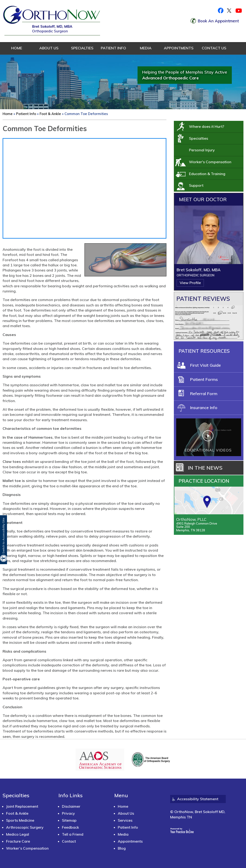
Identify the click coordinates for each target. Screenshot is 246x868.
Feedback (70, 827)
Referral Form (204, 394)
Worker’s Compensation (27, 848)
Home (17, 48)
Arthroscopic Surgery (25, 827)
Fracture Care (18, 841)
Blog (122, 848)
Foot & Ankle (50, 114)
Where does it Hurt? (207, 126)
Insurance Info (204, 408)
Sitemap (69, 820)
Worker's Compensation (210, 162)
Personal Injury (202, 150)
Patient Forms (204, 379)
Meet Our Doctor (203, 199)
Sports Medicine (20, 820)
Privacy (68, 813)
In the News (205, 468)
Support (196, 185)
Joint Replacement (22, 806)
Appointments (178, 48)
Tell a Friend (73, 834)
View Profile (190, 283)
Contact (69, 841)
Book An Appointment (218, 21)
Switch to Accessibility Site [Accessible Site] (3, 536)
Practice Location (204, 481)
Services (125, 820)
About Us (49, 48)
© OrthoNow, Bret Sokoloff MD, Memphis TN (198, 814)
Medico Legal (18, 834)
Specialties (81, 48)
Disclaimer (71, 806)
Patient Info (113, 48)
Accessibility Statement (198, 799)
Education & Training (207, 174)
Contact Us (214, 48)
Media (146, 48)
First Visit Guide (206, 365)
